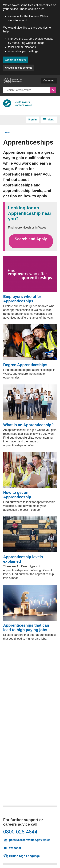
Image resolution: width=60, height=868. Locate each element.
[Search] (53, 90)
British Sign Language (24, 856)
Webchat (15, 848)
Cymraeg (49, 81)
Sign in (32, 120)
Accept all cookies (16, 60)
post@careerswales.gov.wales (32, 840)
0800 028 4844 (20, 832)
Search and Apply (31, 241)
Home (7, 132)
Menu (49, 120)
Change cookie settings (19, 68)
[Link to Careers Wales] (18, 103)
